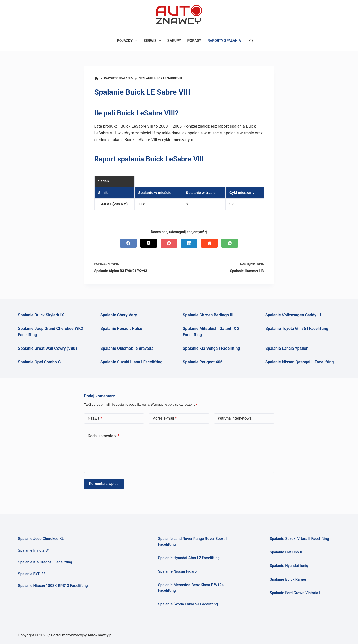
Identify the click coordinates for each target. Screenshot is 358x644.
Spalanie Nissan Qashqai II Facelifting (300, 362)
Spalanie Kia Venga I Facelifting (212, 348)
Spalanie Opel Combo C (39, 362)
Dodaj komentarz (104, 436)
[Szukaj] (251, 41)
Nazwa (95, 418)
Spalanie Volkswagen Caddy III (293, 315)
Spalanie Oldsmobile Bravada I (128, 348)
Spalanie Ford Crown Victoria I (295, 593)
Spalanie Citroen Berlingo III (208, 315)
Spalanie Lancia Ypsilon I (288, 348)
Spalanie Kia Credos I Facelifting (45, 562)
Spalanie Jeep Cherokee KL (41, 539)
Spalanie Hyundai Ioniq (289, 566)
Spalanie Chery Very (119, 315)
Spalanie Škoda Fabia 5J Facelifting (188, 604)
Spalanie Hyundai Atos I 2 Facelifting (189, 558)
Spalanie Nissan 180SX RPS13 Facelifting (53, 586)
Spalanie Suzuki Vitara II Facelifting (299, 539)
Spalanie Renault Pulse (121, 329)
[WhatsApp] (230, 243)
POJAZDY (128, 41)
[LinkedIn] (189, 243)
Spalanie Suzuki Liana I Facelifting (131, 362)
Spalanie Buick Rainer (288, 579)
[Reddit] (209, 243)
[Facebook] (128, 243)
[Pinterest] (169, 243)
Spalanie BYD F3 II (33, 574)
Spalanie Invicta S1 (34, 550)
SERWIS (153, 41)
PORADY (194, 41)
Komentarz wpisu (104, 484)
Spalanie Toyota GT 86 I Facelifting (297, 329)
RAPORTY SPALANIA (224, 41)
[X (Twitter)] (149, 243)
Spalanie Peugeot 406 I (204, 362)
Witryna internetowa (235, 418)
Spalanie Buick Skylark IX (41, 315)
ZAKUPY (174, 41)
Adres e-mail (165, 418)
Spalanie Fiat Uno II (286, 552)
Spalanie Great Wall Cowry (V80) (48, 348)
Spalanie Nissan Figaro (177, 571)
